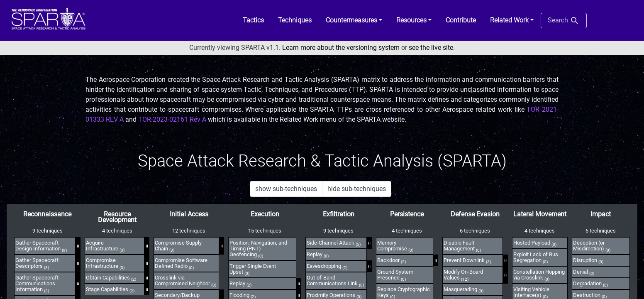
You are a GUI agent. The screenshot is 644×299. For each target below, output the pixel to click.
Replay (240, 284)
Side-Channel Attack (334, 243)
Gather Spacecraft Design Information (41, 246)
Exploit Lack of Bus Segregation (536, 257)
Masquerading (463, 289)
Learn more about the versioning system (341, 48)
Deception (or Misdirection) (592, 246)
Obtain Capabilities (111, 278)
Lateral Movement (540, 214)
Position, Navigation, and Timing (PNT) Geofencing (258, 249)
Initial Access (189, 214)
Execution (265, 214)
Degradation (590, 284)
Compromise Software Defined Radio (181, 263)
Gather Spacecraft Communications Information (37, 284)
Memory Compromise (395, 246)
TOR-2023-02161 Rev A (172, 119)
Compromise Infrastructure (105, 263)
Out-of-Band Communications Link (335, 281)
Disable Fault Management (462, 246)
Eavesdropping (327, 266)
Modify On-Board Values (463, 275)
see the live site (431, 48)
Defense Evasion (475, 214)
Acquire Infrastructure (105, 246)
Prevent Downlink (467, 260)
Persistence (407, 214)
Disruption (588, 260)
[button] (354, 20)
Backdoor (392, 260)
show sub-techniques (286, 189)
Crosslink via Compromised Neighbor (185, 281)
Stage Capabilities (110, 289)
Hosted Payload (535, 243)
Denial (584, 272)
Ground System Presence (395, 275)
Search (564, 21)
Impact (601, 214)
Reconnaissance (47, 214)
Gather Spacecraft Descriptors (37, 263)
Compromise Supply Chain (178, 246)
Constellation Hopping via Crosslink (539, 275)
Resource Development (117, 217)
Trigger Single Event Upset (253, 269)
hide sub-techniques (357, 189)
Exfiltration (339, 214)
